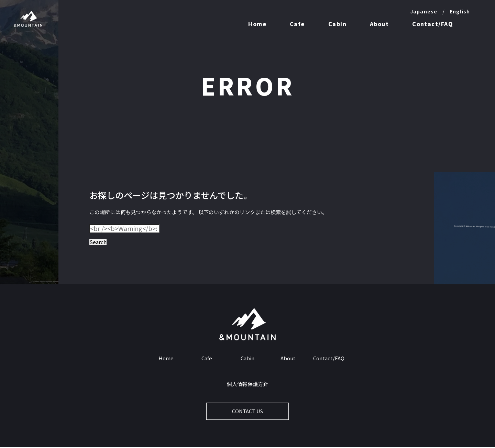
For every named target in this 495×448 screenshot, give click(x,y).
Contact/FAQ (433, 24)
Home (257, 24)
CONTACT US (248, 412)
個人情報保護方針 (247, 385)
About (379, 24)
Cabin (337, 24)
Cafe (297, 24)
